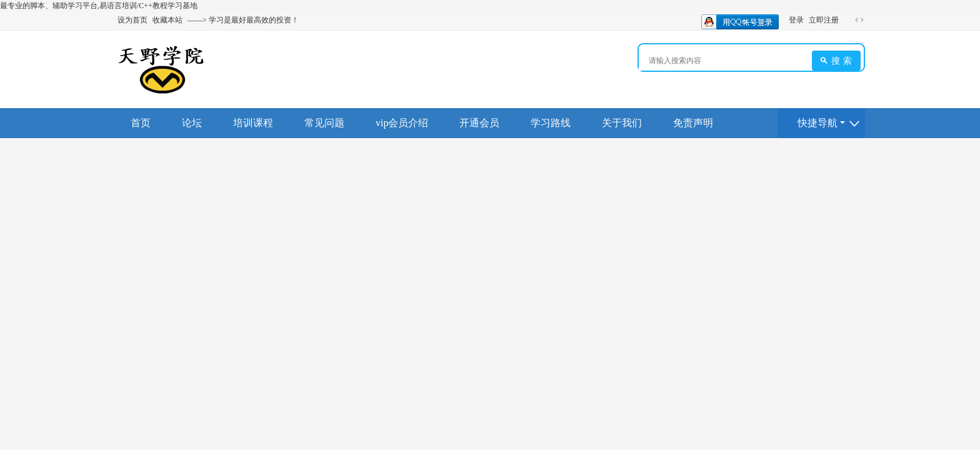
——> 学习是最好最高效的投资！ (243, 20)
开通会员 (479, 123)
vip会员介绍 (402, 123)
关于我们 (622, 123)
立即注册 (824, 20)
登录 (796, 20)
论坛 (192, 123)
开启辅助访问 (847, 20)
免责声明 (693, 123)
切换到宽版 (859, 20)
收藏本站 (167, 20)
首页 (141, 123)
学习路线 (551, 123)
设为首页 (132, 20)
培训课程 (253, 123)
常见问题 (324, 123)
